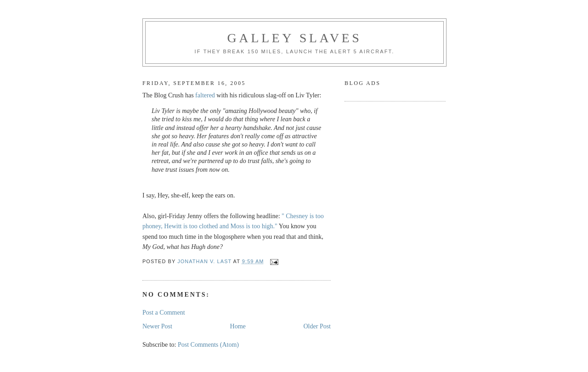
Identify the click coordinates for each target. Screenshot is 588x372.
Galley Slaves (295, 38)
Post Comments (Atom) (208, 345)
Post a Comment (164, 313)
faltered (205, 95)
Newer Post (157, 326)
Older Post (317, 326)
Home (238, 326)
